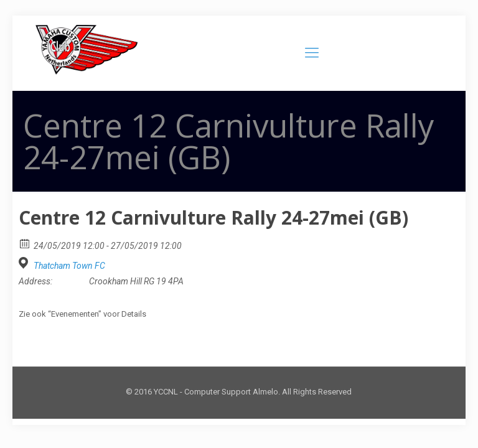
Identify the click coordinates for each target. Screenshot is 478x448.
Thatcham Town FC (69, 266)
